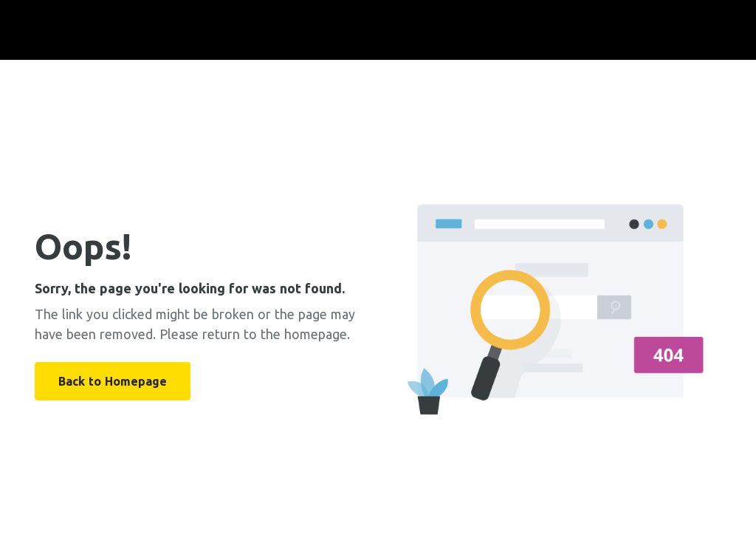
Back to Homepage (113, 381)
